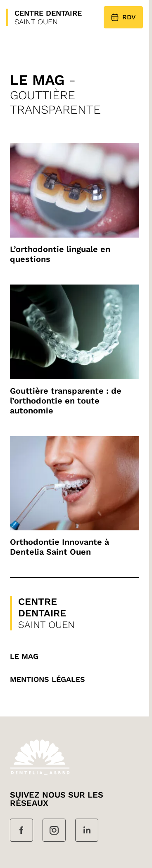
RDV (123, 17)
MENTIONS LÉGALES (47, 679)
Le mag (24, 656)
